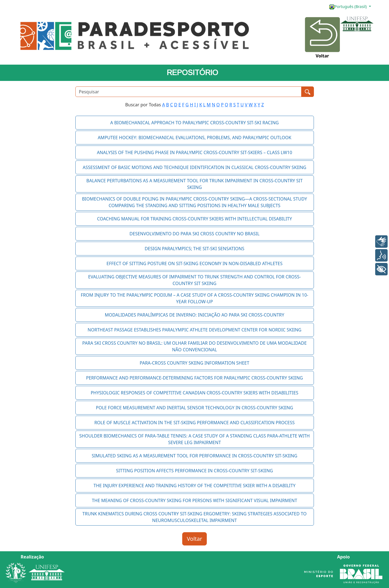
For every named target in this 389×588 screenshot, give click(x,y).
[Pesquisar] (188, 92)
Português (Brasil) (348, 7)
